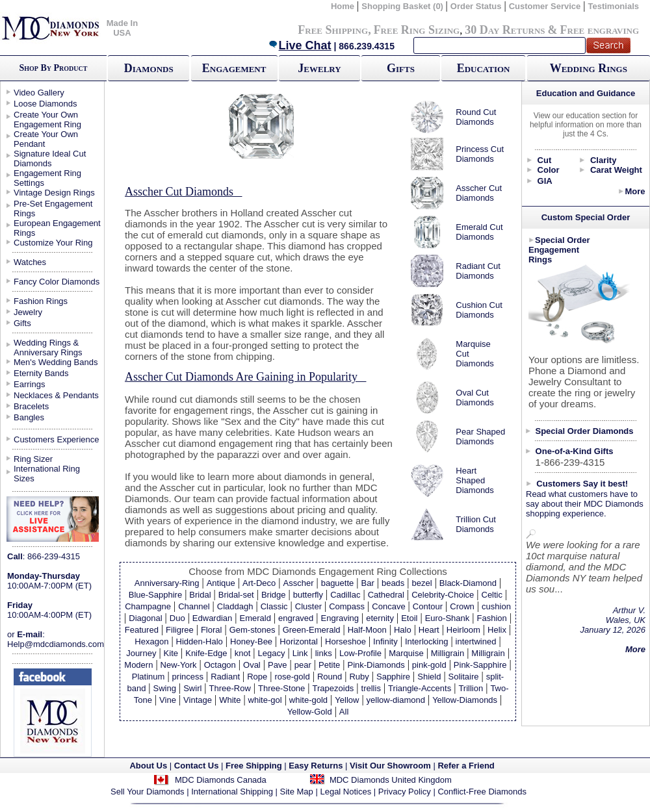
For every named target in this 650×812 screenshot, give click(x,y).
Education (484, 68)
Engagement (234, 68)
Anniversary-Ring (167, 583)
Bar (367, 583)
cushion (496, 606)
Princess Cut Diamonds (480, 154)
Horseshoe (345, 641)
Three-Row (230, 688)
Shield (429, 677)
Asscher (299, 583)
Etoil (409, 618)
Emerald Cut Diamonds (479, 232)
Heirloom (463, 630)
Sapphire (393, 677)
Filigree (180, 630)
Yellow (347, 700)
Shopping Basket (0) (403, 6)
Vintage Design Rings (54, 193)
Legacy (272, 653)
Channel (194, 606)
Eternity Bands (41, 373)
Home (343, 6)
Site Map (297, 792)
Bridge (274, 595)
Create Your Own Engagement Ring (47, 120)
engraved (296, 618)
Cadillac (345, 595)
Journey (141, 653)
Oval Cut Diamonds (475, 398)
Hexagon (151, 641)
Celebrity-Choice (443, 595)
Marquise (406, 653)
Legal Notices (345, 792)
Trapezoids (333, 688)
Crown (462, 606)
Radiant (225, 677)
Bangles (29, 417)
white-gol (265, 700)
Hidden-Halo (200, 641)
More (635, 191)
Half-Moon (367, 630)
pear (303, 665)
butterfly (308, 595)
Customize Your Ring (53, 243)
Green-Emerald (312, 630)
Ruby (359, 677)
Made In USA (122, 28)
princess (188, 677)
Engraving (340, 618)
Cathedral (386, 595)
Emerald (255, 618)
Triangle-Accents (420, 688)
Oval (252, 665)
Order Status (476, 6)
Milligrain (448, 653)
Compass (347, 606)
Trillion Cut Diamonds (476, 524)
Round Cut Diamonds (476, 117)
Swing (165, 688)
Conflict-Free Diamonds (482, 792)
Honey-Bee (251, 641)
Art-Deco (259, 583)
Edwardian (212, 618)
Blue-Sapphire (155, 595)
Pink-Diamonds (376, 665)
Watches (30, 262)
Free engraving (600, 30)
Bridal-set (236, 595)
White (230, 700)
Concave (388, 606)
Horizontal (299, 641)
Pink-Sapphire (480, 665)
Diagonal (145, 618)
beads (393, 583)
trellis (371, 688)
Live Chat (300, 45)
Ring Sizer (33, 459)
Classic (274, 606)
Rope (257, 677)
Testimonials (613, 6)
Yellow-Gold (310, 712)
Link (300, 653)
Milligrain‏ (488, 653)
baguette (338, 583)
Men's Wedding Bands (56, 362)
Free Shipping (333, 30)
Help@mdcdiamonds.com (56, 644)
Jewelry (319, 68)
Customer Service (545, 6)
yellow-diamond (396, 700)
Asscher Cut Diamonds (479, 193)
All (344, 712)
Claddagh (235, 606)
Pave (278, 665)
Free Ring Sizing (417, 30)
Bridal (200, 595)
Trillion (471, 688)
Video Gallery (39, 93)
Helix (497, 630)
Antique (221, 583)
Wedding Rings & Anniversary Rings (48, 348)
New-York (179, 665)
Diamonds (149, 68)
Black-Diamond (468, 583)
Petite (329, 665)
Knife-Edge (206, 653)
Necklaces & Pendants (56, 395)
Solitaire (464, 677)
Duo (177, 618)
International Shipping (232, 792)
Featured (142, 630)
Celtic (492, 595)
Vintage (198, 700)
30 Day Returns (505, 30)
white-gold (308, 700)
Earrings (29, 384)
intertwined (476, 641)
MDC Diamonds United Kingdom (391, 780)
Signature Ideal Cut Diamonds (50, 159)
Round (330, 677)
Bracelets (31, 406)
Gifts (401, 68)
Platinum (149, 677)
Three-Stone (281, 688)
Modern (138, 665)
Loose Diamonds (45, 104)
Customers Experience (57, 439)
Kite (171, 653)
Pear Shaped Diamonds (480, 437)
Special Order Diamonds (585, 431)
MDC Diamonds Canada (221, 780)
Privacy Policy (405, 792)
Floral (212, 630)
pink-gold (429, 665)
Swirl (192, 688)
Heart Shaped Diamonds (475, 480)
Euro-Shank (448, 618)
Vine (168, 700)
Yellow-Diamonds (465, 700)
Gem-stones (253, 630)
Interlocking (426, 641)
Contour (428, 606)
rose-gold (292, 677)
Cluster (308, 606)
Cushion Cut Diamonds (479, 310)
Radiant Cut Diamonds (478, 271)
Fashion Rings (41, 301)
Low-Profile (360, 653)
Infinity (385, 641)
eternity (380, 618)
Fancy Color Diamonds (57, 282)
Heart (429, 630)
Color (549, 170)
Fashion (491, 618)
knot (243, 653)
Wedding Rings (589, 68)
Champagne (148, 606)
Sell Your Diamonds (147, 792)
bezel (422, 583)
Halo (403, 630)
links (324, 653)
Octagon (220, 665)
